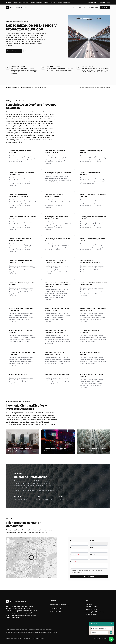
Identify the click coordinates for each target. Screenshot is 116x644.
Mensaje (73, 562)
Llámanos (28, 51)
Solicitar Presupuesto (14, 51)
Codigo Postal (75, 555)
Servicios (82, 7)
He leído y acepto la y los (88, 571)
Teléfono (93, 548)
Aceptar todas (92, 2)
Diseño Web (98, 638)
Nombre (73, 541)
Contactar (105, 7)
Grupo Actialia (106, 638)
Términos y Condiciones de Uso (95, 612)
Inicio (74, 7)
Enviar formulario (89, 576)
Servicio (93, 541)
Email (72, 548)
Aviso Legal (89, 604)
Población (93, 555)
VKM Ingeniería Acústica (16, 7)
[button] (31, 557)
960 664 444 (94, 7)
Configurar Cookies (91, 615)
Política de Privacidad (89, 571)
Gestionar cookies (105, 2)
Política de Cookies (91, 607)
